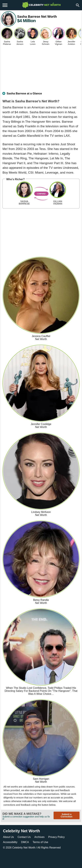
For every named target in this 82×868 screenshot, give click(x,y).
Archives (39, 837)
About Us (8, 837)
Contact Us (24, 837)
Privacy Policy (57, 837)
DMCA (25, 842)
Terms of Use (40, 842)
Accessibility (10, 842)
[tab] (41, 95)
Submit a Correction (67, 815)
